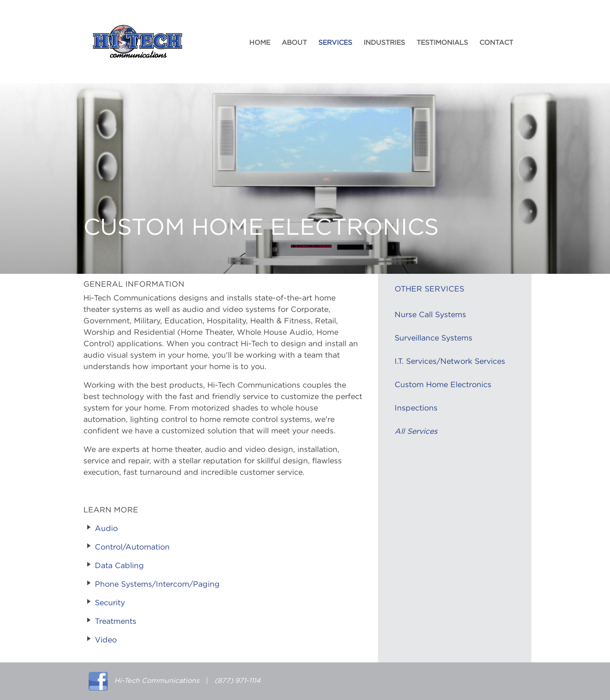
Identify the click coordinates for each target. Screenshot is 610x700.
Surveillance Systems (433, 338)
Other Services (429, 289)
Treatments (116, 621)
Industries (384, 43)
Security (110, 603)
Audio (106, 529)
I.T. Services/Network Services (450, 361)
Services (335, 43)
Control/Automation (132, 547)
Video (106, 640)
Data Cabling (119, 566)
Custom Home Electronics (443, 385)
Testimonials (442, 43)
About (294, 43)
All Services (416, 431)
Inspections (416, 408)
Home (260, 43)
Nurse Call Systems (430, 315)
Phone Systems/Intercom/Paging (157, 584)
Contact (496, 43)
